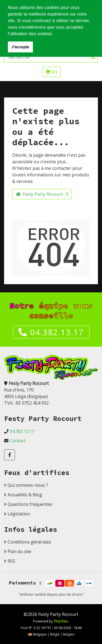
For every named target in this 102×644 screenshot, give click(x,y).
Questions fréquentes (30, 504)
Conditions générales (29, 542)
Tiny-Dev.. (61, 621)
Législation (19, 514)
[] (51, 72)
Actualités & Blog (25, 495)
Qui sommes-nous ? (28, 485)
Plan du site (19, 551)
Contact (18, 441)
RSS (11, 561)
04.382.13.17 (51, 332)
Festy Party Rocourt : (42, 194)
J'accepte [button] (20, 47)
